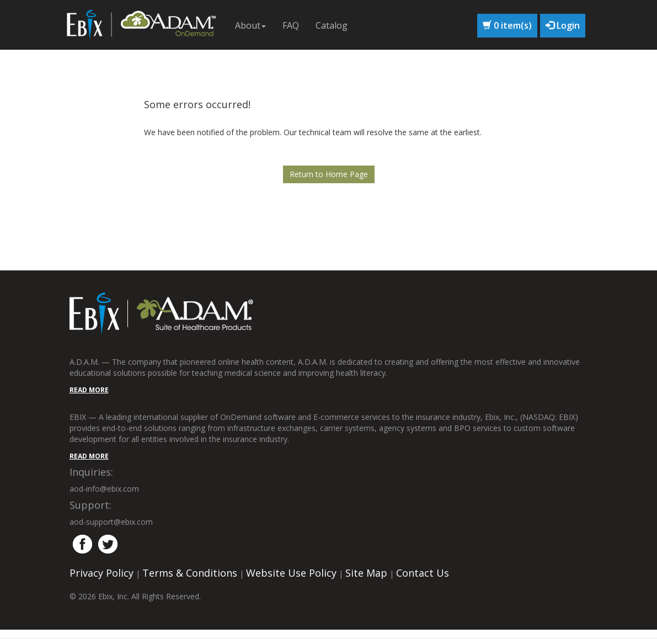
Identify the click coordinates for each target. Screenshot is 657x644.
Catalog (332, 25)
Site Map (366, 573)
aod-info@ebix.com (104, 489)
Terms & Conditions (190, 573)
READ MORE (89, 390)
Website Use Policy (291, 573)
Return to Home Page (329, 174)
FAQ (291, 25)
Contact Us (423, 573)
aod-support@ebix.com (111, 522)
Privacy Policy (102, 573)
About (250, 25)
